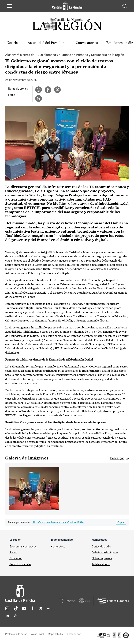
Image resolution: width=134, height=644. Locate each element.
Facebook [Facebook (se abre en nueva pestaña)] (32, 608)
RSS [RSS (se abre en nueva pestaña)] (16, 615)
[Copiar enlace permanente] (121, 522)
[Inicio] (32, 593)
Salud (13, 552)
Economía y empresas (23, 547)
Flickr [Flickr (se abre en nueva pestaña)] (49, 608)
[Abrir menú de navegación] (10, 6)
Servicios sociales (20, 564)
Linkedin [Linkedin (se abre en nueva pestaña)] (7, 615)
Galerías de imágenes (105, 552)
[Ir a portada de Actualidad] (67, 26)
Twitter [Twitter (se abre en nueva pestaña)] (41, 608)
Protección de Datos (16, 634)
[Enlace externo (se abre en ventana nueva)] (113, 635)
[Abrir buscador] (125, 6)
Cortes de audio (101, 547)
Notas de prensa (18, 89)
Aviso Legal (37, 634)
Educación (16, 558)
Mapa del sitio (55, 634)
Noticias (13, 43)
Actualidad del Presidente (48, 43)
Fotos (12, 95)
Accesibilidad (74, 634)
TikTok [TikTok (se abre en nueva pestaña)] (16, 608)
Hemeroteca (58, 547)
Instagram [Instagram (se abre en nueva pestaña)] (7, 608)
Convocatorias (87, 43)
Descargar (117, 458)
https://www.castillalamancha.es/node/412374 (58, 522)
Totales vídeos (101, 564)
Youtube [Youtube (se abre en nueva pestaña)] (24, 608)
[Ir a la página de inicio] (67, 6)
